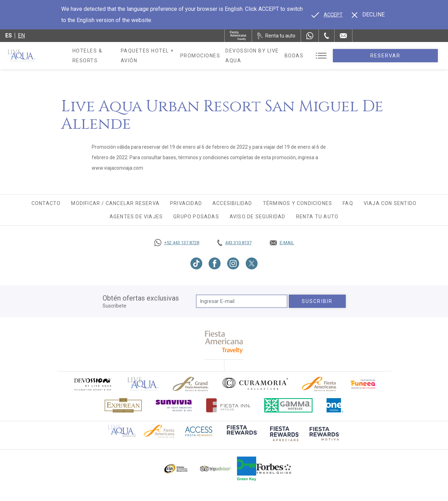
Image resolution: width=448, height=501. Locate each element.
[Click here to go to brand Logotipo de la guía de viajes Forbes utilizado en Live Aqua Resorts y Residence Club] (274, 469)
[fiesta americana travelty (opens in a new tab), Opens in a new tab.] (224, 342)
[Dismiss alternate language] (368, 15)
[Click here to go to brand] (143, 384)
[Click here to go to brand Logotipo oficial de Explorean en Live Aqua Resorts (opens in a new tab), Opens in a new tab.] (123, 405)
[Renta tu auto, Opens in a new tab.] (276, 36)
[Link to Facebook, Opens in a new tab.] (215, 263)
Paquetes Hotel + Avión (170, 58)
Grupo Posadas (196, 217)
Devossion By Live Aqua (292, 56)
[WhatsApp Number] (310, 36)
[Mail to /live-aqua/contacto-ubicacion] (343, 36)
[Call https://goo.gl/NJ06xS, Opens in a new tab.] (177, 243)
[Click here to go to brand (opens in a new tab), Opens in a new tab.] (92, 384)
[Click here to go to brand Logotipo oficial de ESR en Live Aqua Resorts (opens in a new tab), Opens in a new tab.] (176, 469)
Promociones (231, 56)
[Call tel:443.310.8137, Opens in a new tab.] (234, 243)
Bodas (342, 56)
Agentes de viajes (136, 217)
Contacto (46, 203)
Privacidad (186, 203)
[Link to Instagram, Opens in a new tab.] (233, 263)
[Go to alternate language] (327, 15)
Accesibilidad (232, 203)
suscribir (317, 301)
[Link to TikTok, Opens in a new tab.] (196, 263)
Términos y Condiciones (297, 203)
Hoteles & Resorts (101, 56)
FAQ (348, 203)
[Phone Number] (327, 36)
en (21, 36)
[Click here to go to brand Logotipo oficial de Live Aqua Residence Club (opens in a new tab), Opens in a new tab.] (122, 430)
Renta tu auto (317, 217)
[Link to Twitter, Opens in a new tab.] (252, 263)
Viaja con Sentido (390, 203)
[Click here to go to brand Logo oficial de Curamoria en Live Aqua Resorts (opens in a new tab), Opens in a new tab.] (255, 384)
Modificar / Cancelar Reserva (115, 203)
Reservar (409, 56)
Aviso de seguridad (258, 217)
